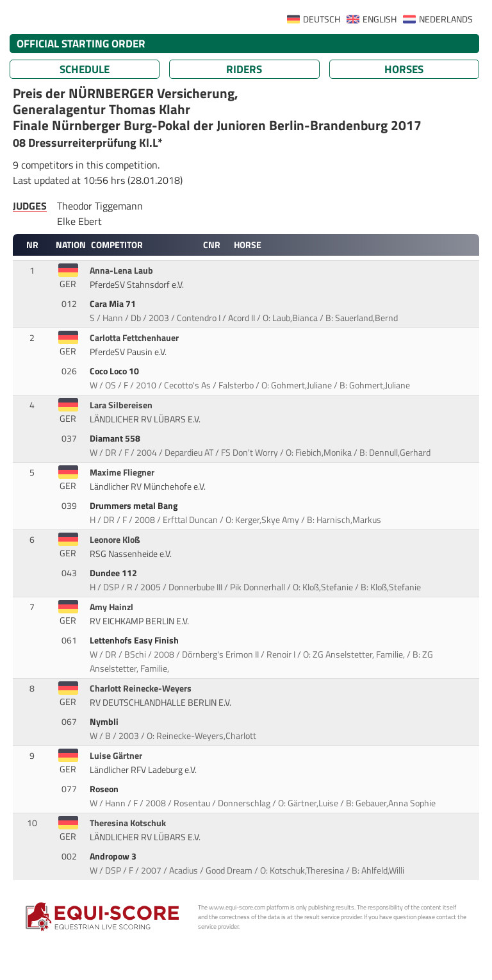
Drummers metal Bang (135, 506)
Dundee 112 (114, 573)
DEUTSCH (322, 19)
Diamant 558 (116, 438)
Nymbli (105, 722)
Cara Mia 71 (114, 304)
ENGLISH (380, 19)
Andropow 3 (114, 856)
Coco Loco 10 (115, 371)
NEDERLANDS (446, 19)
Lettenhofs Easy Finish (135, 640)
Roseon (105, 789)
